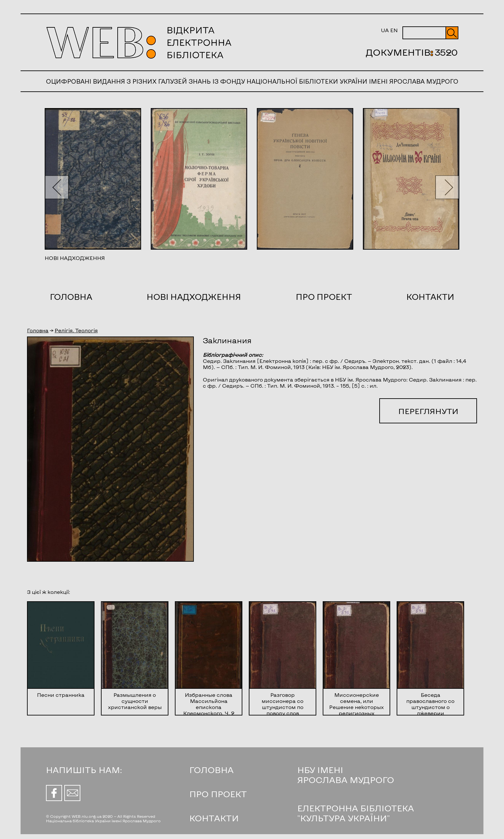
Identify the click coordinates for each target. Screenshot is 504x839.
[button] (57, 187)
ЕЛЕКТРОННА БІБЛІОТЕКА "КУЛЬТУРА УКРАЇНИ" (356, 813)
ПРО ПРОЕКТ (218, 794)
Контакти (430, 297)
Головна (71, 297)
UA (385, 30)
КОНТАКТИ (214, 818)
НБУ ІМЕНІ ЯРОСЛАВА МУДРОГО (346, 775)
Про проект (324, 297)
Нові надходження (194, 297)
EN (394, 30)
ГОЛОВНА (212, 770)
